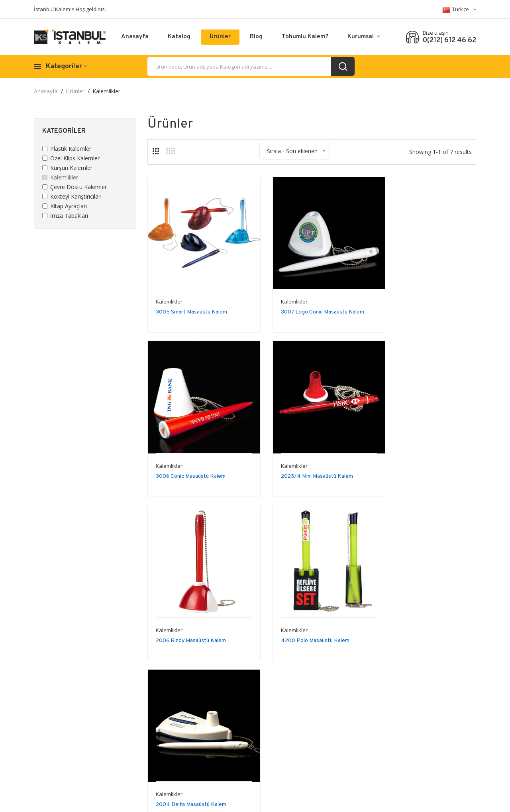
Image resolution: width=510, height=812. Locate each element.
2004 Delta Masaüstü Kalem (191, 605)
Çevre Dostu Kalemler (78, 187)
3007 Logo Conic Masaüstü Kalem (311, 299)
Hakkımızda (377, 708)
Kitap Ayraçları (69, 206)
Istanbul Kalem (100, 800)
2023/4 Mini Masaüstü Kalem (192, 452)
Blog (256, 37)
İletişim (372, 720)
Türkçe (459, 10)
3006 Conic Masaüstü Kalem (418, 299)
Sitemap (466, 708)
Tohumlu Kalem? (305, 37)
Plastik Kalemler (71, 149)
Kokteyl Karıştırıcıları (76, 196)
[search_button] (343, 66)
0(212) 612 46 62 (449, 41)
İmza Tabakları (69, 216)
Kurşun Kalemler (71, 168)
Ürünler (220, 37)
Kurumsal (364, 37)
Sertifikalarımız (381, 732)
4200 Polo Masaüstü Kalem (417, 452)
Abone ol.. (302, 712)
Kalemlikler (64, 177)
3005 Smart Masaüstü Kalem (191, 299)
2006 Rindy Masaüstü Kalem (304, 452)
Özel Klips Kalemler (75, 158)
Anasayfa (135, 37)
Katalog (179, 37)
